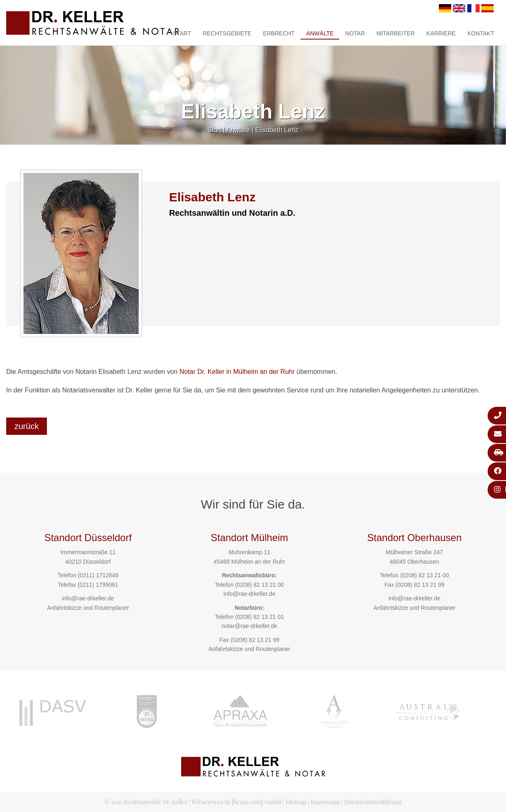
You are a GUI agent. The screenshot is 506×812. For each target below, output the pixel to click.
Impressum (325, 802)
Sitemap (296, 802)
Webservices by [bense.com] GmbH (236, 802)
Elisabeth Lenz (277, 130)
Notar (355, 33)
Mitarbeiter (395, 33)
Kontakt (481, 33)
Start (182, 33)
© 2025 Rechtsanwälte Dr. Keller (146, 802)
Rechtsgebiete (227, 33)
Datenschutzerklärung (373, 802)
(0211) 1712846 (98, 575)
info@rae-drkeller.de (88, 598)
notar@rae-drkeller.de (250, 626)
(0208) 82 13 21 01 (259, 617)
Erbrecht (279, 33)
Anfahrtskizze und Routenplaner (88, 608)
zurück (27, 426)
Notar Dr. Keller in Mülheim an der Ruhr (237, 372)
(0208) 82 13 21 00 (259, 585)
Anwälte (320, 33)
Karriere (441, 33)
